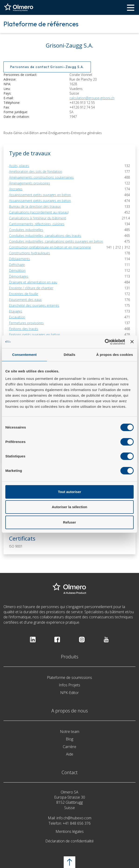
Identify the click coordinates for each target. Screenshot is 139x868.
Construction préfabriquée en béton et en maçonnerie (50, 247)
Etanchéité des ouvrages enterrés (34, 305)
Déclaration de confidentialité (69, 841)
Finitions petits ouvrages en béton (35, 335)
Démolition (17, 271)
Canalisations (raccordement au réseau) (39, 212)
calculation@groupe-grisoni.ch (92, 98)
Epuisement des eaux (25, 300)
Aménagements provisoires (30, 183)
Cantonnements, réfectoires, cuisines (37, 224)
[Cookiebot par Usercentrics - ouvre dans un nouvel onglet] (105, 342)
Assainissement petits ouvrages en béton (40, 195)
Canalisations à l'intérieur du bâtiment (38, 218)
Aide (70, 754)
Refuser (69, 522)
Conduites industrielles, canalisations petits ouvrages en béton (56, 241)
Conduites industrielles (26, 230)
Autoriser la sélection (70, 507)
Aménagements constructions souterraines (41, 177)
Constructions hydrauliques (30, 253)
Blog (69, 739)
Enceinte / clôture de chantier (31, 288)
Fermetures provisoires (26, 323)
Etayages (16, 311)
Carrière (69, 747)
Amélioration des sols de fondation (36, 172)
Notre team (70, 732)
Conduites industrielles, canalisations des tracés (45, 236)
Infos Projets (69, 685)
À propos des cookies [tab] (115, 355)
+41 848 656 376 (77, 823)
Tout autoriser (69, 492)
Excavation (17, 317)
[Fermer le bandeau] (132, 342)
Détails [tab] (69, 355)
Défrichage (17, 265)
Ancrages (16, 189)
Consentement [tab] (24, 355)
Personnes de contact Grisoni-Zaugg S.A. (47, 67)
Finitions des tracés (24, 329)
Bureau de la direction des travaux (35, 206)
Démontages (19, 276)
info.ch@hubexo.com (74, 818)
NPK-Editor (69, 693)
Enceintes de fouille (24, 294)
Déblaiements (20, 259)
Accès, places (19, 166)
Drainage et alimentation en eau (33, 282)
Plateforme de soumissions (69, 677)
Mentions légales (70, 831)
